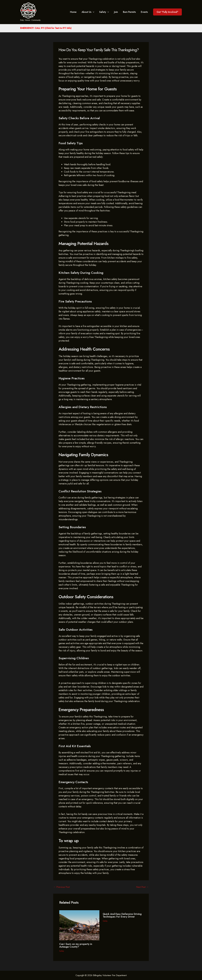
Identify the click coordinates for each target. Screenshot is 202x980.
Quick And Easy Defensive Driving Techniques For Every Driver (120, 917)
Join (116, 12)
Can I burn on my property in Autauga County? (77, 945)
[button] (167, 12)
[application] (94, 12)
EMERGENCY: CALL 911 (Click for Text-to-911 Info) (46, 28)
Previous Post (62, 887)
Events (144, 12)
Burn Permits (130, 12)
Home (74, 12)
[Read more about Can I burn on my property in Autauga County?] (79, 925)
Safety (105, 12)
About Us (89, 12)
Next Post (142, 887)
